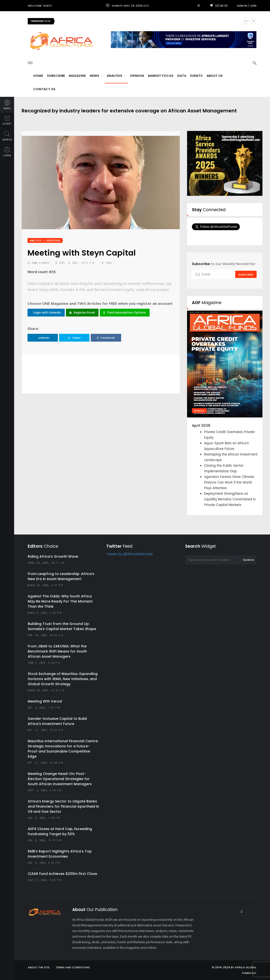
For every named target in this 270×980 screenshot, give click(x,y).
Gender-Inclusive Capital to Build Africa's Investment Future (57, 721)
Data (182, 76)
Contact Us (44, 89)
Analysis (116, 76)
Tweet (74, 338)
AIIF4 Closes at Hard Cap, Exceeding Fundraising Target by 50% (60, 831)
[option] (225, 413)
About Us (215, 76)
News (96, 76)
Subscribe (56, 76)
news (7, 105)
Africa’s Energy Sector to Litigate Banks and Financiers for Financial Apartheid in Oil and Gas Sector (63, 806)
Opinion (137, 76)
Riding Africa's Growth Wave (53, 556)
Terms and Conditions (73, 967)
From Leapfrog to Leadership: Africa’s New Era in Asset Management (61, 576)
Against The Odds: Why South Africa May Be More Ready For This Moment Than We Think (60, 601)
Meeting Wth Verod (45, 701)
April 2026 (201, 426)
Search (248, 560)
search (7, 136)
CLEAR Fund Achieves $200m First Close (62, 874)
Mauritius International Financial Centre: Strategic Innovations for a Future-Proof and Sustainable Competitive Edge (63, 749)
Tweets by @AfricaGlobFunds (130, 554)
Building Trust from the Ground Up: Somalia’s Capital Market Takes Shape (62, 626)
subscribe (246, 275)
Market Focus (161, 76)
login (7, 152)
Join (253, 6)
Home (38, 76)
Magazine (77, 76)
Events (196, 76)
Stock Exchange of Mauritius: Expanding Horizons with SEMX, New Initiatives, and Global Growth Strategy (63, 679)
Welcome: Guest (40, 6)
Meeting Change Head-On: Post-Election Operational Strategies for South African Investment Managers (60, 779)
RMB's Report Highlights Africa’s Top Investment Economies (60, 854)
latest (7, 121)
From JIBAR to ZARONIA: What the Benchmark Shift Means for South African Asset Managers (57, 651)
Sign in (242, 6)
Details (199, 411)
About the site (39, 967)
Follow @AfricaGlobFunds (222, 236)
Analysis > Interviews (45, 241)
